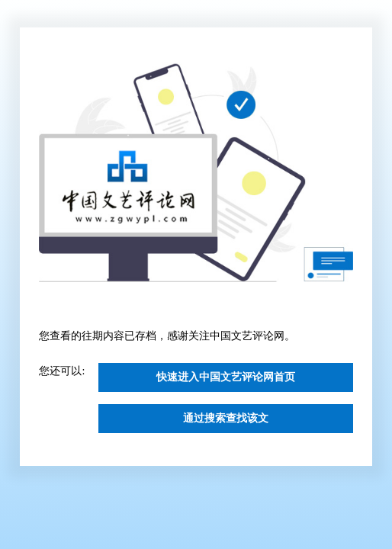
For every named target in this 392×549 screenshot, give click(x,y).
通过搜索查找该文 (226, 418)
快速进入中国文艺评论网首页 (226, 377)
